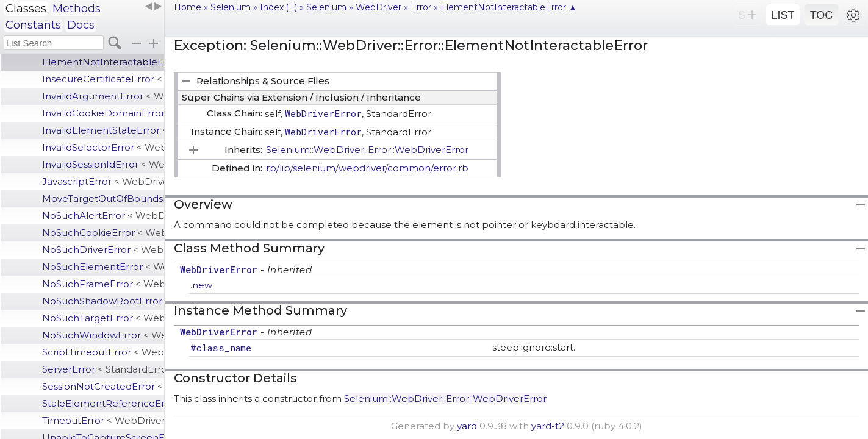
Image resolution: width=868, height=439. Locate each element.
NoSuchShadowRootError (103, 301)
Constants (33, 25)
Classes (26, 9)
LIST (783, 15)
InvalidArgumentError (103, 96)
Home (188, 7)
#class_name (221, 348)
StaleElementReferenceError (103, 403)
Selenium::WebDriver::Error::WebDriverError (367, 150)
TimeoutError (103, 420)
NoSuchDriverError (103, 250)
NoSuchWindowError (103, 335)
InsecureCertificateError (103, 79)
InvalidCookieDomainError (103, 113)
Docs (81, 25)
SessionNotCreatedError (103, 386)
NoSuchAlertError (103, 216)
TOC (822, 15)
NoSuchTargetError (103, 318)
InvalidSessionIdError (103, 164)
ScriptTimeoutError (103, 352)
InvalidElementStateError (103, 130)
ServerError (103, 369)
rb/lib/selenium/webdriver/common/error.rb (367, 168)
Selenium (231, 7)
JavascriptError (103, 181)
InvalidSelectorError (103, 147)
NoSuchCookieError (103, 233)
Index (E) (278, 7)
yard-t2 (548, 426)
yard (467, 426)
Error (421, 7)
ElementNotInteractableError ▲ (509, 7)
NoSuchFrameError (103, 284)
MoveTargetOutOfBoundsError (103, 198)
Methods (77, 9)
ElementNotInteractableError (103, 62)
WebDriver (378, 7)
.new (201, 285)
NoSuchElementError (103, 267)
